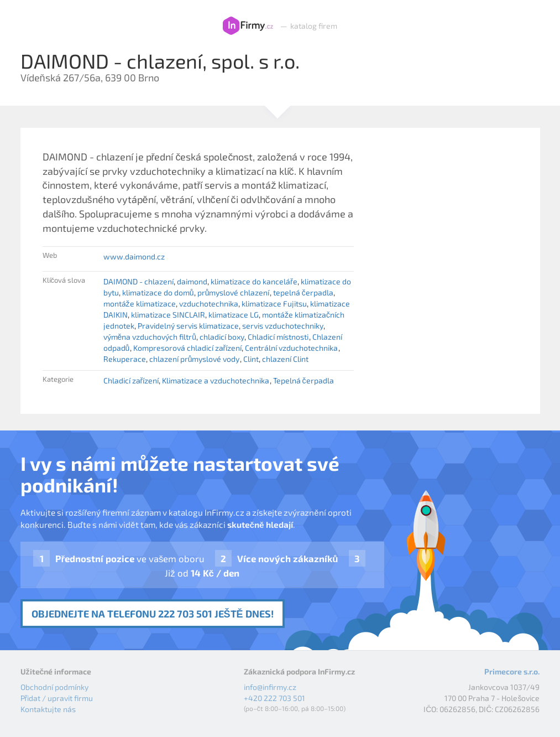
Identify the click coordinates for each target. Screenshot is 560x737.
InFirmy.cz (248, 26)
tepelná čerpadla (303, 292)
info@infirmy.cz (270, 687)
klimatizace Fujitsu (274, 303)
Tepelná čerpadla (303, 380)
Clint (251, 359)
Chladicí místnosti (278, 337)
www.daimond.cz (134, 256)
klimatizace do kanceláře (254, 281)
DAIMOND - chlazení (138, 281)
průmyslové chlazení (234, 292)
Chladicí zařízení (131, 380)
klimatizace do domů (158, 292)
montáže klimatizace (140, 303)
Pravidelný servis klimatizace (188, 326)
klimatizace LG (234, 315)
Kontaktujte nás (48, 709)
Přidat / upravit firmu (57, 698)
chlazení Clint (285, 359)
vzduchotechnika (209, 303)
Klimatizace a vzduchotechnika (216, 380)
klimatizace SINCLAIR (168, 315)
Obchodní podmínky (54, 687)
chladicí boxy (222, 337)
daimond (192, 281)
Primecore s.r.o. (512, 671)
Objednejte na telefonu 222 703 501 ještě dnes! (153, 614)
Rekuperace (125, 359)
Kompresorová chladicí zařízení (188, 348)
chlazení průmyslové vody (195, 359)
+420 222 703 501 (274, 698)
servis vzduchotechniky (283, 326)
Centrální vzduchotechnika (291, 348)
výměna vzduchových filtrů (150, 337)
